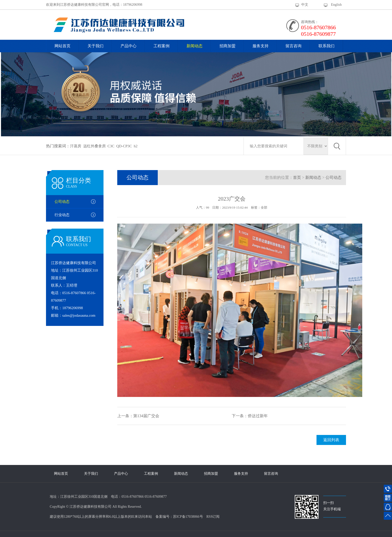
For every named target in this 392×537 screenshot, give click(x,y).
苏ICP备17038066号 (188, 517)
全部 (264, 207)
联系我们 (326, 46)
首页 (297, 177)
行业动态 (62, 215)
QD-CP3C (124, 146)
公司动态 (62, 202)
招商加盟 (227, 46)
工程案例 (161, 46)
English (336, 5)
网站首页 (62, 46)
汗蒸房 (76, 146)
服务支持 (260, 46)
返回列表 (331, 440)
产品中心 (128, 46)
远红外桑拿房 (94, 146)
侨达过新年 (258, 416)
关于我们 (95, 46)
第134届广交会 (146, 416)
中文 (305, 5)
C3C (111, 146)
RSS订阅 (213, 517)
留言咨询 (293, 46)
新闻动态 (194, 46)
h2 (136, 146)
